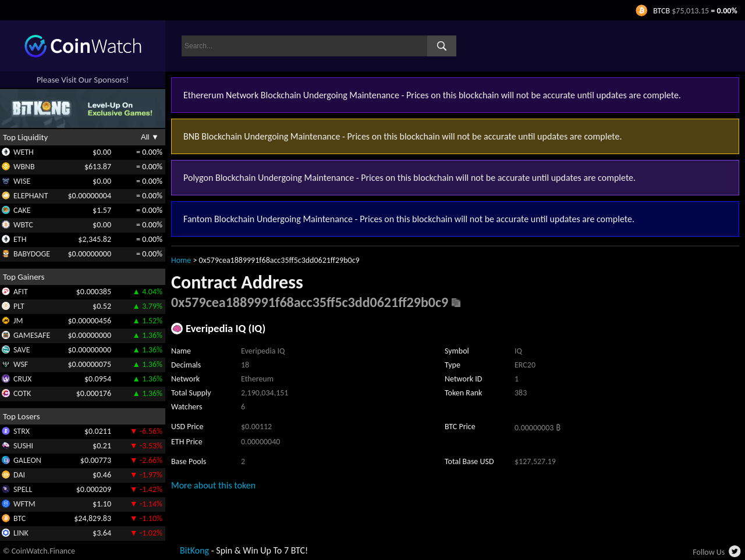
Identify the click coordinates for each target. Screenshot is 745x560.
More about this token (213, 485)
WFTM (24, 504)
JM (18, 321)
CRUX (22, 379)
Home (181, 260)
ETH (20, 239)
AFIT (21, 292)
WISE (22, 181)
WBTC (23, 225)
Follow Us (709, 552)
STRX (22, 431)
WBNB (24, 167)
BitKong (194, 550)
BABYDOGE (32, 254)
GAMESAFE (32, 335)
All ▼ (150, 137)
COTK (22, 393)
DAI (19, 475)
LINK (21, 533)
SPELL (23, 489)
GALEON (27, 460)
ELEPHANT (31, 196)
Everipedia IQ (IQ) (226, 328)
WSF (21, 364)
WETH (24, 152)
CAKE (22, 210)
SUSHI (23, 446)
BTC (19, 518)
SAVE (22, 350)
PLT (19, 306)
